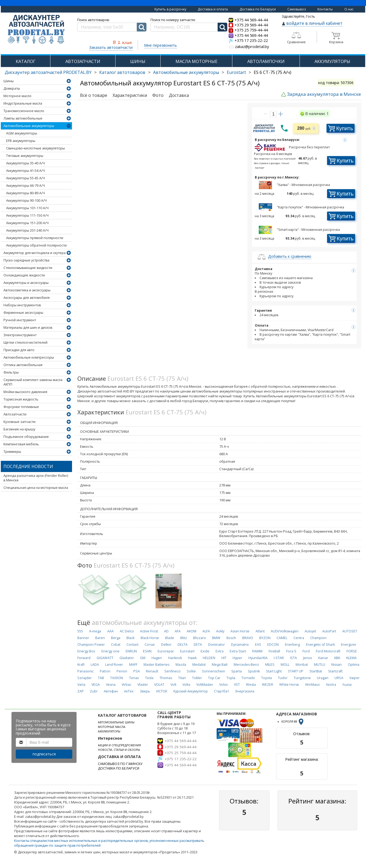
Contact (132, 645)
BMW (216, 638)
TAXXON (117, 678)
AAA (110, 631)
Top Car (214, 678)
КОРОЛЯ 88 (293, 722)
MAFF (133, 665)
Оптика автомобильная (23, 365)
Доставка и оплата (213, 9)
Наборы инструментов (22, 305)
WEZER (268, 685)
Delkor (166, 645)
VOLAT (159, 685)
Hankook (175, 658)
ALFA (206, 631)
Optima (354, 665)
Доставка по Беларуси (258, 9)
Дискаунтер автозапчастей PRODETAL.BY (48, 72)
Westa (251, 685)
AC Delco (127, 631)
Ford (306, 651)
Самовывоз (297, 9)
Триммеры (12, 452)
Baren (100, 638)
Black (130, 638)
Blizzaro (200, 638)
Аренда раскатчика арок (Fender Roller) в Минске (36, 478)
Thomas (166, 678)
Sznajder (85, 678)
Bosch (231, 638)
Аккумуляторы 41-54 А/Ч (25, 171)
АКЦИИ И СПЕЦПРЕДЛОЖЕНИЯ (119, 745)
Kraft (81, 665)
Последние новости (28, 466)
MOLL (285, 665)
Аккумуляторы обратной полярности (36, 245)
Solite (191, 671)
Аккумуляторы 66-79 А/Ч (25, 186)
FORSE (352, 651)
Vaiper (355, 678)
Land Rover (114, 665)
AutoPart (329, 631)
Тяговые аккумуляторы (25, 156)
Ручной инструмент (20, 320)
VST (237, 685)
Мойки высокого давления (25, 392)
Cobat (116, 645)
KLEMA (351, 658)
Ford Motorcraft (328, 651)
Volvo (224, 685)
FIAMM (257, 651)
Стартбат (221, 691)
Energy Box (86, 651)
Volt (173, 685)
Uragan (323, 678)
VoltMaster (205, 685)
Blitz (184, 638)
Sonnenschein (214, 671)
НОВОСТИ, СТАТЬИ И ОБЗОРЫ (119, 750)
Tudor (283, 678)
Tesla (149, 678)
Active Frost (149, 631)
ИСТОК (162, 691)
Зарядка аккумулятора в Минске (324, 94)
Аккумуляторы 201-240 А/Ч (27, 230)
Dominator (216, 645)
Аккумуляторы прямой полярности (35, 238)
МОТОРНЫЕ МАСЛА (112, 727)
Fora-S (291, 651)
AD (166, 631)
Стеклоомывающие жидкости (28, 268)
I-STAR (279, 658)
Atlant (260, 631)
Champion (318, 638)
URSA (339, 678)
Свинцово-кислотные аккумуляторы (35, 148)
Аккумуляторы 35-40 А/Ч (25, 163)
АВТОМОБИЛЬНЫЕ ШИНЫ (116, 722)
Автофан (111, 691)
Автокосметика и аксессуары (27, 290)
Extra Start (238, 651)
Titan (182, 678)
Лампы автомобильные (23, 118)
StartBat (316, 671)
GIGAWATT (105, 658)
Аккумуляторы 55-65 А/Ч (25, 178)
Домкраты (12, 88)
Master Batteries (156, 665)
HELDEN (209, 658)
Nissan (337, 665)
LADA (95, 665)
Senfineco (172, 671)
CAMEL (282, 638)
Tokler (197, 678)
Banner (83, 638)
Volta (186, 685)
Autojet (310, 631)
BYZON (265, 638)
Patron (105, 671)
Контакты (325, 9)
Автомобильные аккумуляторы (186, 72)
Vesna (111, 685)
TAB (101, 678)
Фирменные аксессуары (23, 313)
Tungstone (302, 678)
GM (143, 658)
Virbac (126, 685)
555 (80, 631)
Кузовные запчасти (19, 422)
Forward (84, 658)
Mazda (181, 665)
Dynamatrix (240, 645)
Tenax (134, 678)
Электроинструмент (20, 335)
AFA (178, 631)
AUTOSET (350, 631)
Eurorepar (166, 651)
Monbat (302, 665)
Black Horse (150, 638)
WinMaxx (313, 685)
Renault (152, 671)
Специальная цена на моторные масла (36, 488)
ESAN (147, 651)
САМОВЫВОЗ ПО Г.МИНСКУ (120, 764)
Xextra (331, 685)
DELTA (183, 645)
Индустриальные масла (23, 103)
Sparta (236, 671)
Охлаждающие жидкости (24, 275)
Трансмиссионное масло (24, 111)
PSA (137, 671)
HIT (224, 658)
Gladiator (127, 658)
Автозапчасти (15, 414)
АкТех (129, 691)
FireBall (274, 651)
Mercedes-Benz (246, 665)
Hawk (192, 658)
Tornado (248, 678)
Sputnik (254, 671)
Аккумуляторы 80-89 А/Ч (25, 193)
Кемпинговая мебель (21, 444)
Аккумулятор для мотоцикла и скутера (35, 253)
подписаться (44, 754)
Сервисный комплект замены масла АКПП (33, 382)
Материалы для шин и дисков (28, 328)
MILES (270, 665)
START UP (296, 671)
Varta (81, 685)
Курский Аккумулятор (191, 691)
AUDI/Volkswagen (285, 631)
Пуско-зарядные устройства (26, 260)
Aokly (220, 631)
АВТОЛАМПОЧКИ (266, 61)
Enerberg (292, 645)
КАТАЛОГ (26, 61)
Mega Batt (220, 665)
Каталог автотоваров (122, 72)
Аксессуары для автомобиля (27, 298)
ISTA (293, 658)
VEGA (96, 685)
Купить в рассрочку (170, 9)
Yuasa (347, 685)
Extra (220, 651)
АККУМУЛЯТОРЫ (332, 61)
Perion (122, 671)
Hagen (157, 658)
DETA (198, 645)
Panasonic (85, 671)
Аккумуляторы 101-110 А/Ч (27, 208)
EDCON (273, 645)
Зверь (145, 691)
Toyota (266, 678)
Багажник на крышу (19, 429)
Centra (299, 638)
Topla (231, 678)
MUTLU (320, 665)
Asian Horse (240, 631)
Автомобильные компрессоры (29, 357)
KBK (337, 658)
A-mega (95, 631)
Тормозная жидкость (21, 399)
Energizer (349, 645)
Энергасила (245, 691)
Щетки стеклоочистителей (25, 342)
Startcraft (335, 671)
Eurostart (236, 72)
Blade (170, 638)
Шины (9, 81)
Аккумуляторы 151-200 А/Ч (27, 223)
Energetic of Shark (320, 645)
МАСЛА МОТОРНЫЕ (196, 61)
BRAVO (248, 638)
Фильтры (11, 372)
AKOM (192, 631)
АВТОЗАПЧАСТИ (83, 61)
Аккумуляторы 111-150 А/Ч (27, 215)
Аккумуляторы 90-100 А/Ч (26, 201)
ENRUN (131, 651)
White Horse (289, 685)
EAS (258, 645)
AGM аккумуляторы (22, 133)
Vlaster (143, 685)
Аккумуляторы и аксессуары (26, 283)
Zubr (94, 691)
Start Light (274, 671)
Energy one (110, 651)
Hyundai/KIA (258, 658)
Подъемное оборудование (26, 437)
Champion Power (91, 645)
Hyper (237, 658)
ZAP (81, 691)
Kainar (323, 658)
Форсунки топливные (21, 407)
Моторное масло (17, 96)
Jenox (308, 658)
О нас (349, 9)
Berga (116, 638)
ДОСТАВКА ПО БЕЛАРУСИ (119, 768)
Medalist (199, 665)
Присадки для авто (19, 350)
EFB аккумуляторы (21, 141)
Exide (205, 651)
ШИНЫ (138, 61)
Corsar (150, 645)
